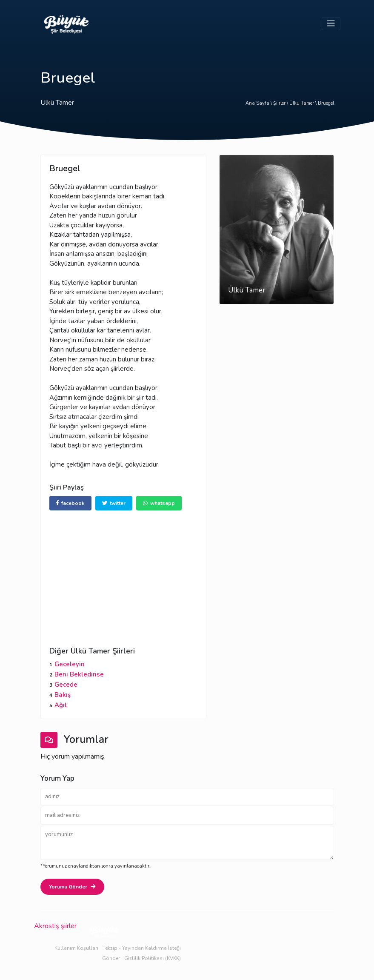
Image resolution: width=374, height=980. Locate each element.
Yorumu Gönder (72, 887)
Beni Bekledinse (79, 674)
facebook (70, 503)
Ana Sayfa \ (259, 103)
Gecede (66, 685)
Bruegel (326, 103)
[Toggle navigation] (331, 24)
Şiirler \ (281, 103)
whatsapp (159, 503)
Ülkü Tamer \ (304, 103)
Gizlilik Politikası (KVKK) (153, 958)
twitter (114, 503)
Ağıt (61, 705)
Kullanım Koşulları (76, 948)
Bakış (63, 695)
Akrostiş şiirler (55, 926)
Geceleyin (70, 664)
